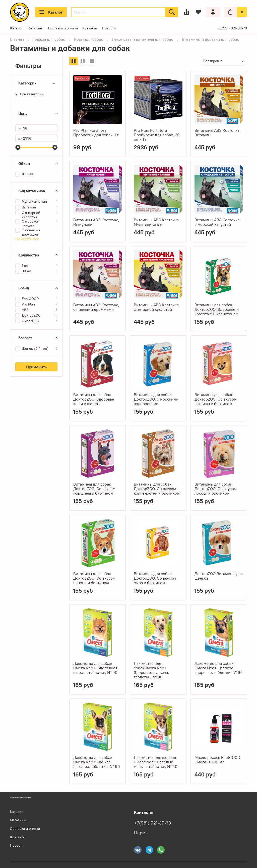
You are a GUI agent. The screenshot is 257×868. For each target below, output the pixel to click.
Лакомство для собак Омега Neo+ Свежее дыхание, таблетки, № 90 (97, 762)
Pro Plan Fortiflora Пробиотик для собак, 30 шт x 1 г (157, 135)
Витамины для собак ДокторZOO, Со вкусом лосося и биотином (216, 489)
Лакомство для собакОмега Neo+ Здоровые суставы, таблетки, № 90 (151, 670)
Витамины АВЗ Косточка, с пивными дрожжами (96, 307)
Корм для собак (88, 39)
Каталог (51, 12)
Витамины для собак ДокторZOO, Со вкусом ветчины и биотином (216, 399)
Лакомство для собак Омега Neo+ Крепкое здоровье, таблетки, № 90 (219, 668)
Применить (36, 367)
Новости (109, 28)
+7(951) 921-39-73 (232, 28)
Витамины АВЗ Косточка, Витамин (217, 133)
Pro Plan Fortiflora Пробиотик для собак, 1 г (96, 133)
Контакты (90, 28)
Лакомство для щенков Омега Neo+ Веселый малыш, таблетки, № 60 (156, 762)
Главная (17, 39)
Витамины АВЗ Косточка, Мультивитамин (157, 222)
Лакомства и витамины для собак (142, 39)
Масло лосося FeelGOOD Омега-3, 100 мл (217, 760)
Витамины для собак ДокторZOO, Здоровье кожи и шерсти (94, 399)
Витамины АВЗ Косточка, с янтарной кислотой (157, 307)
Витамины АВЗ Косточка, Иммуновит (96, 222)
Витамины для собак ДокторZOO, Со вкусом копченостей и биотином (157, 489)
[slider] (18, 147)
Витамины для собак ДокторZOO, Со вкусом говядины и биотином (94, 489)
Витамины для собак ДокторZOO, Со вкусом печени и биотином (94, 578)
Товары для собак (49, 39)
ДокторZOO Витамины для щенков (219, 576)
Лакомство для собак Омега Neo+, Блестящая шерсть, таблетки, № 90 (95, 668)
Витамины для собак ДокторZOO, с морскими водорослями (156, 399)
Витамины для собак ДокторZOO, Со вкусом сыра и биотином (155, 578)
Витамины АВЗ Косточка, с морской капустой (217, 222)
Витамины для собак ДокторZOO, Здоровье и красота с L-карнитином (217, 309)
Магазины (35, 28)
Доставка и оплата (63, 28)
